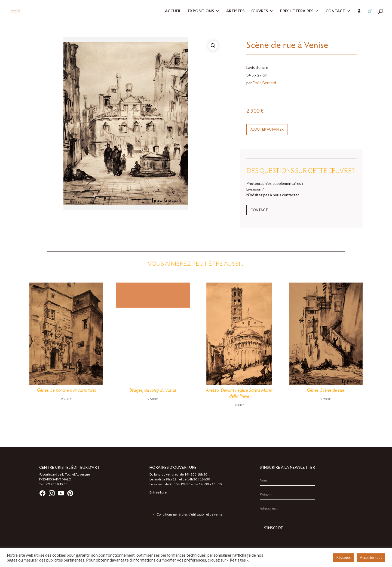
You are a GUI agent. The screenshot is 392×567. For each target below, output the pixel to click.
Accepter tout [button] (371, 557)
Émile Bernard (264, 83)
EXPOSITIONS (201, 11)
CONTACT (335, 11)
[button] (213, 46)
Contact (259, 210)
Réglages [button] (344, 557)
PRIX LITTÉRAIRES (297, 11)
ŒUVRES (260, 11)
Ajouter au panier (267, 129)
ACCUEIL (173, 11)
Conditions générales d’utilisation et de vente (189, 514)
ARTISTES (235, 11)
